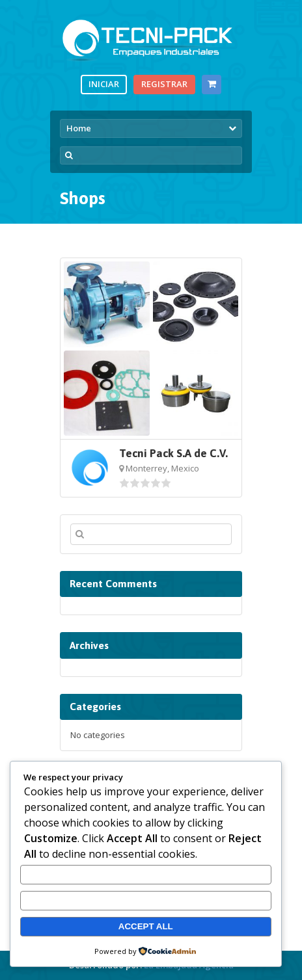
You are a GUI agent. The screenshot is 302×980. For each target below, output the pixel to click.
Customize (146, 875)
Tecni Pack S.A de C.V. (173, 453)
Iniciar (104, 84)
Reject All (146, 900)
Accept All (146, 926)
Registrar (164, 84)
